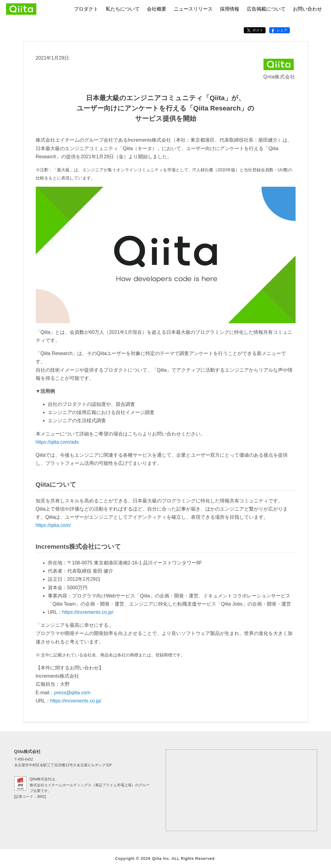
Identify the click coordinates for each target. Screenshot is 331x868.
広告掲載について (266, 9)
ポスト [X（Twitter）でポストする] (255, 30)
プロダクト (86, 9)
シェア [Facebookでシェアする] (279, 30)
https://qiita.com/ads (57, 442)
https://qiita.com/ (53, 525)
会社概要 (157, 9)
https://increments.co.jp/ (88, 612)
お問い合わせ (307, 9)
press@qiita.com (72, 693)
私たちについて (123, 9)
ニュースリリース (193, 9)
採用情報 (230, 9)
